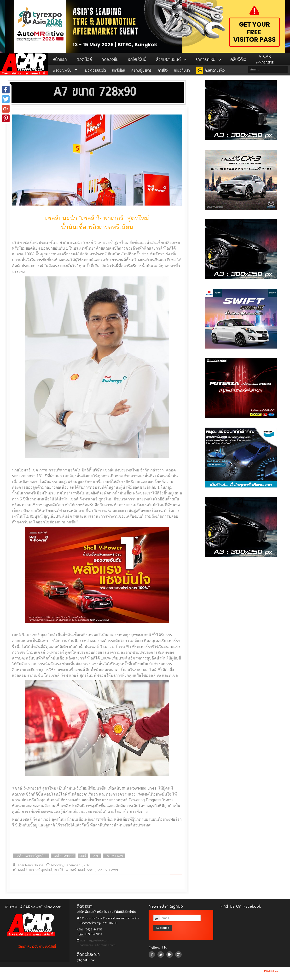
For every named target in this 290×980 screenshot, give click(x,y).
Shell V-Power (114, 856)
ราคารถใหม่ (208, 59)
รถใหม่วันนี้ (137, 59)
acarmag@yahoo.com (94, 940)
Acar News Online (31, 865)
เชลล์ (83, 856)
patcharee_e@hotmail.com (97, 945)
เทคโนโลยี (119, 70)
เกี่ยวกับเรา (182, 70)
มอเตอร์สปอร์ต (96, 70)
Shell (95, 856)
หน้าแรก (60, 59)
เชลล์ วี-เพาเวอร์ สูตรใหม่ (31, 856)
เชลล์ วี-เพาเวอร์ (63, 856)
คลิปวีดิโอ (238, 59)
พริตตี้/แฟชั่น (66, 70)
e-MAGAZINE (265, 59)
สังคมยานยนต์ (171, 59)
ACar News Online (24, 64)
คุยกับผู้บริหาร (141, 70)
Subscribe (163, 928)
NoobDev (284, 971)
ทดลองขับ (110, 59)
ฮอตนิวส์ (84, 59)
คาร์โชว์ (163, 70)
